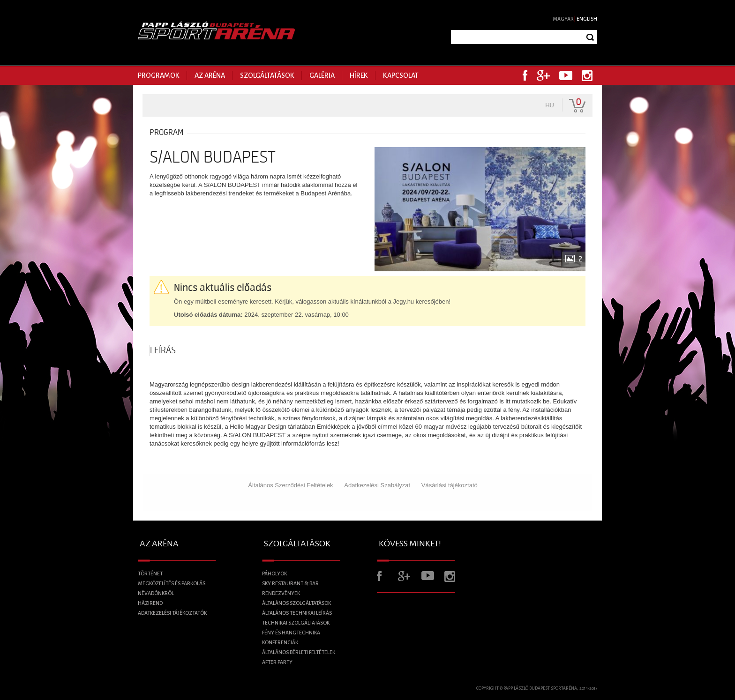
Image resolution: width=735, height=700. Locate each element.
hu (550, 105)
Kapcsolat (401, 75)
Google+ (543, 75)
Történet (150, 573)
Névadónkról (156, 593)
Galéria (322, 75)
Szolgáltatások (267, 75)
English (587, 19)
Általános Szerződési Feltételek (290, 485)
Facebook (525, 75)
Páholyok (274, 573)
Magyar (563, 19)
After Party (277, 662)
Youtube (566, 75)
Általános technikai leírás (297, 613)
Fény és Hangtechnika (291, 633)
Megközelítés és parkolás (172, 583)
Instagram (587, 75)
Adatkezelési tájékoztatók (172, 613)
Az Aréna (210, 75)
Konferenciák (280, 642)
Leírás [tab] (163, 350)
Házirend (150, 603)
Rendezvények (281, 593)
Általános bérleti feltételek (299, 652)
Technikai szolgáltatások (296, 623)
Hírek (359, 75)
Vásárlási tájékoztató (450, 485)
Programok (159, 75)
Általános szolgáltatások (296, 603)
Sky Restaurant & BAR (290, 583)
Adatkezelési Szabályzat (377, 485)
